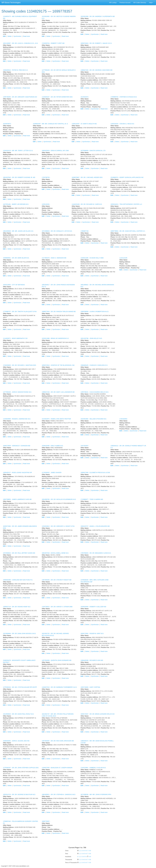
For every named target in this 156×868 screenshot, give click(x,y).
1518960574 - (127, 177)
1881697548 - (55, 553)
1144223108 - (87, 204)
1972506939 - (93, 151)
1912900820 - (19, 714)
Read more (27, 36)
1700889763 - (124, 97)
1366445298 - (92, 660)
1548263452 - (16, 741)
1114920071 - (15, 338)
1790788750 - (46, 177)
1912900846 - (19, 633)
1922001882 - (94, 419)
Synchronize (17, 36)
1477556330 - (17, 392)
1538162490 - (53, 446)
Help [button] (151, 3)
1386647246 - (58, 392)
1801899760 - (59, 499)
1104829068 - (17, 419)
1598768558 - (95, 312)
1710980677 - (92, 499)
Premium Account (125, 3)
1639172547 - (98, 714)
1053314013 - (126, 204)
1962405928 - (18, 231)
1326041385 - (92, 258)
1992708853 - (17, 499)
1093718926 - (90, 687)
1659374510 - (58, 365)
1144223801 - (93, 768)
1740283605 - (19, 365)
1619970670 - (7, 124)
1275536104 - (20, 687)
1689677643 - (59, 312)
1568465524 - (16, 70)
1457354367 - (58, 741)
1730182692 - (124, 419)
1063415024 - (55, 151)
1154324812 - (58, 526)
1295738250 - (20, 97)
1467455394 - (57, 580)
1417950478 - (54, 258)
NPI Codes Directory (140, 3)
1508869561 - (16, 258)
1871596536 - (96, 794)
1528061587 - (51, 124)
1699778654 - (128, 231)
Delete (10, 36)
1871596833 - (57, 231)
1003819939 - (93, 607)
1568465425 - (94, 365)
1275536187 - (21, 768)
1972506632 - (19, 553)
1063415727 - (95, 526)
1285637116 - (17, 607)
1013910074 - (85, 97)
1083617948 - (95, 473)
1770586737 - (20, 312)
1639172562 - (92, 633)
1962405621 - (59, 794)
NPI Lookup (113, 3)
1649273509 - (17, 446)
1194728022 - (57, 607)
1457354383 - (57, 660)
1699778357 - (46, 821)
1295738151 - (95, 392)
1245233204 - (122, 124)
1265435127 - (17, 473)
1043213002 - (14, 285)
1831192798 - (91, 338)
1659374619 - (96, 43)
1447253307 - (85, 446)
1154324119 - (18, 151)
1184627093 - (57, 768)
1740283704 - (53, 43)
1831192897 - (21, 43)
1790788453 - (96, 553)
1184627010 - (59, 687)
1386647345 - (97, 70)
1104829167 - (57, 97)
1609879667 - (87, 177)
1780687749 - (85, 231)
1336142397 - (84, 124)
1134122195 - (124, 258)
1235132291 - (46, 204)
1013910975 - (56, 419)
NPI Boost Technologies (11, 3)
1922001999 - (98, 16)
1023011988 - (56, 338)
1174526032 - (52, 473)
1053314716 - (19, 794)
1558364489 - (18, 580)
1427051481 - (16, 204)
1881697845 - (19, 177)
